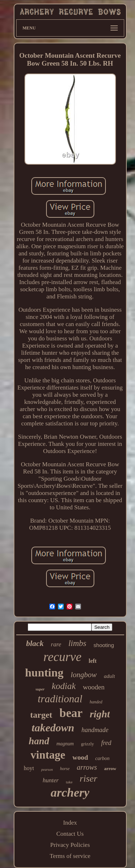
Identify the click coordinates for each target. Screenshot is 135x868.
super (40, 689)
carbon (103, 758)
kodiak (64, 686)
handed (96, 702)
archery (70, 792)
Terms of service (70, 856)
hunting (44, 673)
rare (56, 644)
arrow (110, 768)
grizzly (87, 744)
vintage (48, 755)
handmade (95, 730)
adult (110, 676)
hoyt (29, 768)
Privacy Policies (70, 845)
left (93, 661)
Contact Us (70, 834)
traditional (60, 699)
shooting (104, 645)
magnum (65, 744)
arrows (87, 767)
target (41, 715)
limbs (77, 643)
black (35, 643)
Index (70, 823)
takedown (53, 728)
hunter (51, 780)
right (100, 714)
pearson (47, 770)
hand (39, 741)
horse (65, 769)
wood (80, 757)
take (69, 782)
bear (71, 713)
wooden (94, 687)
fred (106, 743)
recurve (63, 657)
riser (88, 779)
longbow (84, 675)
